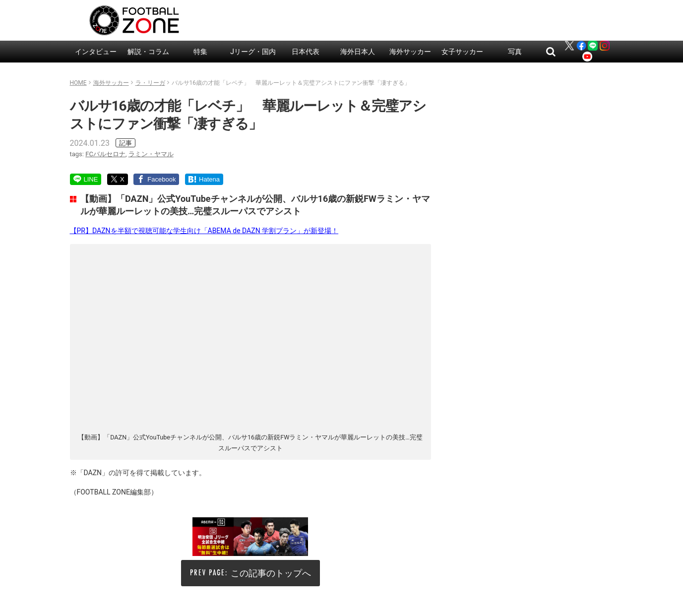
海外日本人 (358, 52)
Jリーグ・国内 (253, 52)
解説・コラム (148, 52)
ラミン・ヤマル (151, 154)
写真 (515, 52)
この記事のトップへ (271, 573)
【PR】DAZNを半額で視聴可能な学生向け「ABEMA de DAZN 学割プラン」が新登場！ (204, 231)
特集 (200, 52)
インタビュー (96, 52)
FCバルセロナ (105, 154)
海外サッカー (410, 52)
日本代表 (306, 52)
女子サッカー (462, 52)
